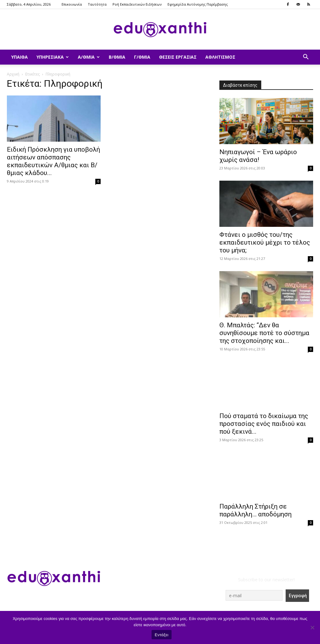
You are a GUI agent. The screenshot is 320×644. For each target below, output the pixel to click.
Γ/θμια (142, 57)
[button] (306, 58)
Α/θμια (89, 57)
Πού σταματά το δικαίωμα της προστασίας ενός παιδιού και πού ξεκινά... (264, 424)
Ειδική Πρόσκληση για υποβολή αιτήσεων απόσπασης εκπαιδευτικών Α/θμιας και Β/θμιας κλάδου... (53, 161)
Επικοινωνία (72, 4)
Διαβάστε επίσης (240, 85)
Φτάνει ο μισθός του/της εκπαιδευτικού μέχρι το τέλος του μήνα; (265, 242)
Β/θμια (117, 57)
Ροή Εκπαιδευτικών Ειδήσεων (137, 4)
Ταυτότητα (97, 4)
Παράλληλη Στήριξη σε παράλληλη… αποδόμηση (255, 510)
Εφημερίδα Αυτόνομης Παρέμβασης (198, 4)
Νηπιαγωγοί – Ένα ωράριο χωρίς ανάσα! (258, 156)
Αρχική (13, 74)
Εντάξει (162, 635)
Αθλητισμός (220, 57)
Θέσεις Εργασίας (178, 57)
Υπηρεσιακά (53, 57)
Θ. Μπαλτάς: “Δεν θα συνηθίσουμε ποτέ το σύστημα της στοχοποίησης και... (264, 333)
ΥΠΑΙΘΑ (20, 57)
